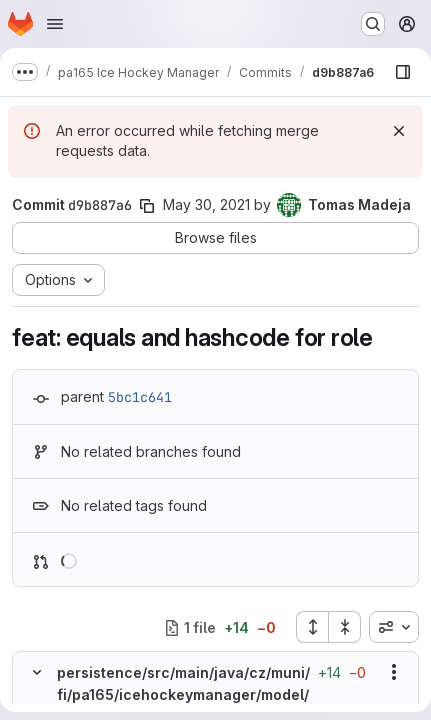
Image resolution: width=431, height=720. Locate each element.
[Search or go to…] (373, 24)
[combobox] (394, 627)
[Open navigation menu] (55, 24)
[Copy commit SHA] (147, 206)
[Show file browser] (403, 72)
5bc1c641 (140, 397)
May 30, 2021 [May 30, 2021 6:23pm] (206, 204)
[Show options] (394, 672)
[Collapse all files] (345, 627)
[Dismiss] (399, 131)
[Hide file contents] (37, 672)
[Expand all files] (312, 627)
